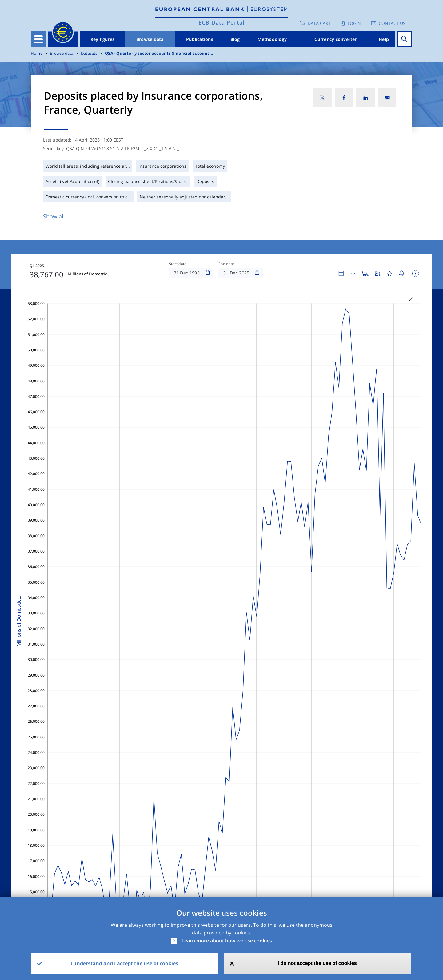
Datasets (89, 53)
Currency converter (336, 39)
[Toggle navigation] (38, 39)
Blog (235, 39)
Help (384, 39)
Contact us (392, 23)
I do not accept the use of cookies (317, 963)
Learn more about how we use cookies (227, 941)
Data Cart (319, 23)
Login (354, 23)
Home (37, 53)
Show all (54, 216)
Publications (200, 39)
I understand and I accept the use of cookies (124, 963)
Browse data (150, 39)
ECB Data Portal (221, 22)
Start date (178, 264)
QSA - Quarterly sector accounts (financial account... (159, 53)
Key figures (103, 39)
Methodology (272, 39)
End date (226, 264)
